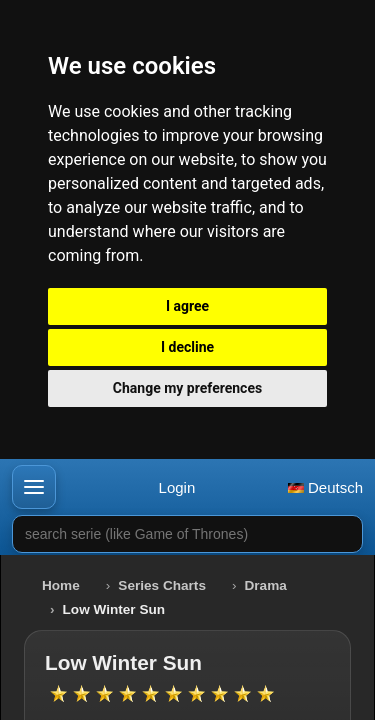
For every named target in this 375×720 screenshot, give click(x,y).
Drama (266, 585)
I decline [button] (187, 347)
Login (177, 487)
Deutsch (325, 487)
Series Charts (162, 585)
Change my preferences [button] (187, 388)
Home (61, 585)
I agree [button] (187, 306)
